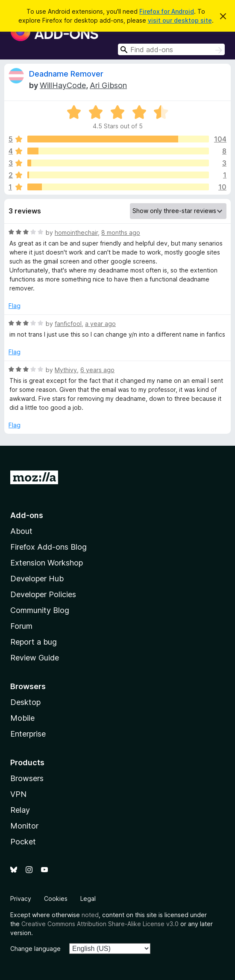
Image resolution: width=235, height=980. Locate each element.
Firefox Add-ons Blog (48, 547)
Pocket (23, 842)
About (21, 531)
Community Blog (40, 610)
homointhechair (76, 232)
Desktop (25, 702)
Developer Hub (37, 579)
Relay (20, 810)
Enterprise (28, 734)
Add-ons (27, 515)
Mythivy (66, 370)
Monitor (24, 826)
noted (90, 915)
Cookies (56, 899)
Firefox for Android (167, 11)
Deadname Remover (66, 74)
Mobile (22, 718)
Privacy (21, 899)
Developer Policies (43, 594)
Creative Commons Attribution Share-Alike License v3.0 (100, 924)
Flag (15, 306)
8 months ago (121, 232)
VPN (18, 794)
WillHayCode (63, 85)
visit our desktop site (180, 20)
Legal (88, 899)
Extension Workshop (47, 563)
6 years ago (97, 370)
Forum (21, 626)
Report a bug (34, 642)
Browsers (27, 778)
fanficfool (68, 324)
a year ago (100, 324)
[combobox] (171, 49)
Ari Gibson (108, 85)
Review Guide (35, 658)
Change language (35, 949)
